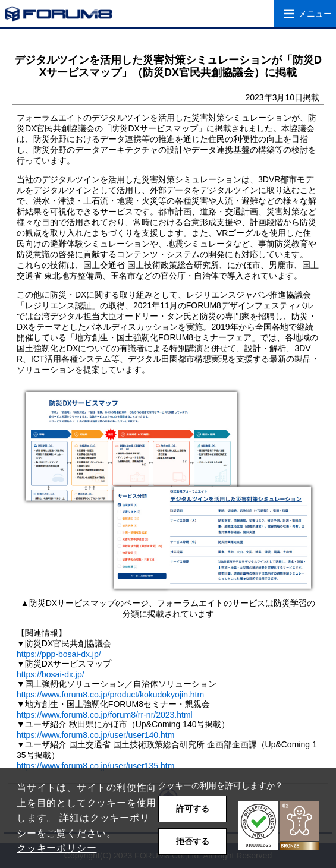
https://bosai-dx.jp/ (51, 674)
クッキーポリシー (56, 848)
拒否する (193, 841)
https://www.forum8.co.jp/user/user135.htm (95, 766)
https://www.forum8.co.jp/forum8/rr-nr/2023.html (105, 715)
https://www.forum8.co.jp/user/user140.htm (95, 735)
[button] (279, 826)
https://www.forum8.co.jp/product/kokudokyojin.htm (110, 695)
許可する (193, 809)
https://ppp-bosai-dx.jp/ (59, 654)
